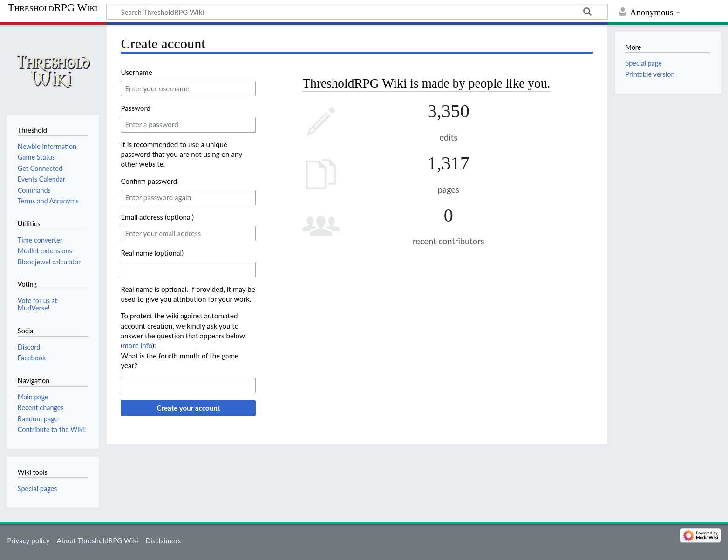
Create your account (188, 408)
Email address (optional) (157, 217)
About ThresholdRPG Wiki (98, 540)
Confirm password (149, 181)
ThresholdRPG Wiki (53, 8)
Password (136, 108)
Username (136, 72)
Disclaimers (163, 540)
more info (137, 345)
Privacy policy (28, 540)
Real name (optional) (152, 253)
